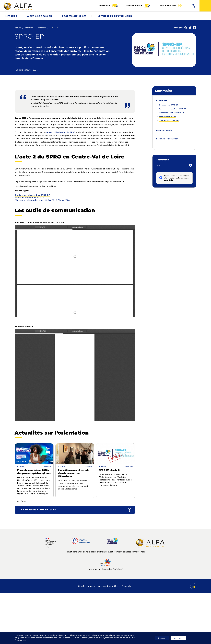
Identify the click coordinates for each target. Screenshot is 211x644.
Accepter (178, 638)
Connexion (127, 586)
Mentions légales (86, 586)
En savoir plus (129, 638)
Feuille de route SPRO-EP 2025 (30, 198)
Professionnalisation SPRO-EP (171, 113)
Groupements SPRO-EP (168, 105)
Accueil (18, 28)
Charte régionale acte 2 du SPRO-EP (32, 195)
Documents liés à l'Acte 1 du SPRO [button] (38, 510)
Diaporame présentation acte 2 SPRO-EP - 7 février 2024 (42, 200)
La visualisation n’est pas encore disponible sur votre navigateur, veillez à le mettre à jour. (75, 271)
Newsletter (109, 6)
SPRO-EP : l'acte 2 (109, 470)
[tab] (75, 510)
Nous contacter (138, 6)
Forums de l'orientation (167, 139)
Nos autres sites (168, 6)
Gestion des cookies (108, 586)
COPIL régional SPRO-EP (169, 120)
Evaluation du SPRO (167, 116)
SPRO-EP (161, 101)
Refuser (162, 638)
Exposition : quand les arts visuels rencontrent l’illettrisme (74, 473)
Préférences (20, 640)
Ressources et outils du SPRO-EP (173, 109)
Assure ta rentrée (164, 130)
